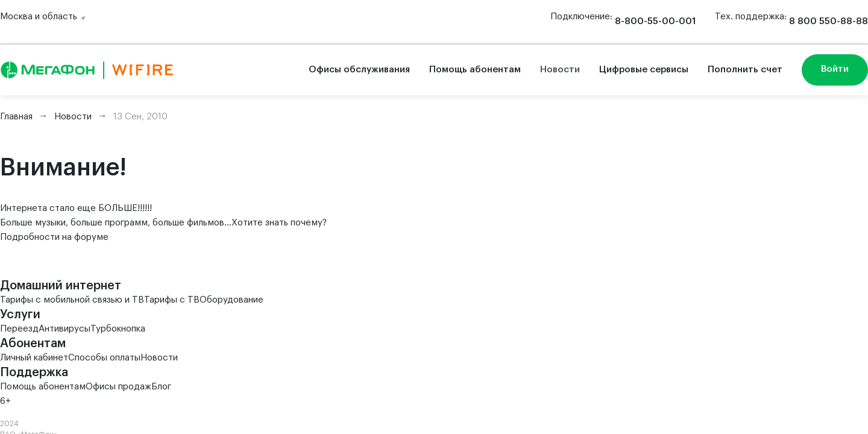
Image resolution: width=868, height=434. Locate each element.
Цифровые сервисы (644, 70)
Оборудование (231, 300)
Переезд (19, 329)
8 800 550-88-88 (829, 21)
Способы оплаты (104, 358)
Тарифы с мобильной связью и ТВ (72, 300)
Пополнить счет (745, 70)
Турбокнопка (118, 329)
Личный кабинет (34, 358)
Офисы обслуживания (359, 70)
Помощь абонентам (475, 70)
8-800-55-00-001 (655, 21)
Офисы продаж (118, 387)
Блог (161, 387)
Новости (560, 70)
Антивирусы (64, 329)
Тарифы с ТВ (172, 300)
